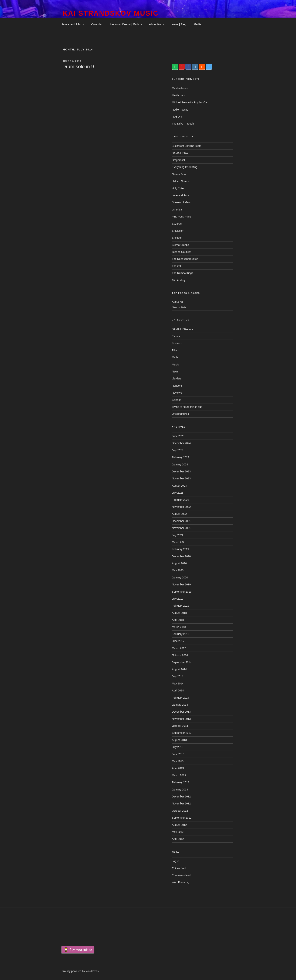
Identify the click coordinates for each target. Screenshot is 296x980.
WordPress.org (181, 882)
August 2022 (179, 514)
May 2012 (178, 832)
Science (177, 400)
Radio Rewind (180, 110)
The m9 (176, 266)
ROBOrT (177, 117)
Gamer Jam (179, 174)
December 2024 (181, 443)
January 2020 (180, 577)
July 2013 (178, 747)
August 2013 (179, 740)
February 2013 (181, 782)
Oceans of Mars (181, 202)
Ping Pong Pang (182, 217)
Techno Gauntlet (182, 252)
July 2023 (178, 493)
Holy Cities (178, 188)
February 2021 (181, 549)
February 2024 (181, 457)
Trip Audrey (179, 280)
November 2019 (181, 584)
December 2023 (181, 471)
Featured (177, 343)
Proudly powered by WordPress (80, 971)
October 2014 (180, 655)
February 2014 (181, 698)
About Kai (157, 24)
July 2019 (178, 599)
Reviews (177, 393)
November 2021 (181, 528)
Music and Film (74, 24)
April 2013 (178, 768)
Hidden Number (181, 181)
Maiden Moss (180, 88)
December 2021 (181, 521)
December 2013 (181, 712)
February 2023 (181, 500)
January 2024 (180, 464)
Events (176, 336)
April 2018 (178, 620)
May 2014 (178, 684)
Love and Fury (180, 195)
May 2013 (178, 761)
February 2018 (181, 634)
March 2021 (179, 542)
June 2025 (178, 436)
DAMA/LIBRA (180, 153)
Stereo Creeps (180, 245)
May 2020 (178, 570)
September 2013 (182, 733)
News (175, 372)
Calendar (97, 24)
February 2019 (181, 606)
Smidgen (177, 238)
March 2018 (179, 627)
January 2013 (180, 790)
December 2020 (181, 556)
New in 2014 (179, 307)
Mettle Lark (178, 95)
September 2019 (182, 592)
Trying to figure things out (187, 407)
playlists (177, 379)
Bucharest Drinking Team (187, 146)
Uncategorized (180, 414)
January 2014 (180, 705)
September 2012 (182, 818)
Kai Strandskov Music (111, 13)
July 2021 (178, 535)
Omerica (177, 210)
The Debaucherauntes (185, 259)
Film (174, 350)
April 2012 (178, 839)
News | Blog (179, 24)
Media (198, 24)
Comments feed (181, 875)
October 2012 (180, 811)
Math (175, 357)
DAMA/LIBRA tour (183, 329)
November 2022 (181, 507)
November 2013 (181, 719)
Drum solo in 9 (78, 67)
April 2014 (178, 690)
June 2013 (178, 754)
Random (177, 386)
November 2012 (181, 804)
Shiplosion (178, 231)
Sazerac (177, 224)
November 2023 (181, 478)
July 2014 (178, 676)
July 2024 (178, 450)
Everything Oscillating (185, 167)
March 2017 (179, 648)
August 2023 (179, 486)
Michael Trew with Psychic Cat (190, 102)
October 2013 (180, 726)
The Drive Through (183, 124)
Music (175, 365)
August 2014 (179, 669)
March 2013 (179, 775)
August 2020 (179, 563)
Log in (176, 861)
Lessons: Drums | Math (126, 24)
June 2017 (178, 641)
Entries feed (179, 868)
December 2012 (181, 797)
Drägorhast (178, 160)
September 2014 (182, 662)
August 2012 (179, 825)
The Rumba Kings (183, 273)
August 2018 (179, 613)
